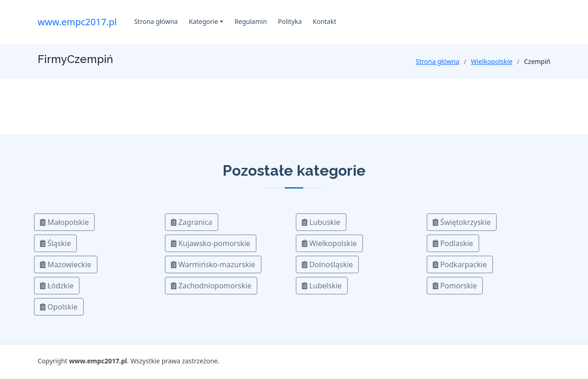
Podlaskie (453, 243)
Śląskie (55, 243)
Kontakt (325, 21)
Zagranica (192, 222)
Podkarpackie (460, 264)
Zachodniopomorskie (211, 286)
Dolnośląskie (327, 264)
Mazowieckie (66, 264)
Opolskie (59, 307)
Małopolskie (64, 222)
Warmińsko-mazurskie (213, 264)
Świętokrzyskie (462, 222)
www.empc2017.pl (77, 22)
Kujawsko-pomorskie (211, 243)
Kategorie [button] (204, 21)
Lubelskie (322, 286)
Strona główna (156, 21)
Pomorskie (455, 286)
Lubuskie (321, 222)
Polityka (290, 21)
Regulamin (251, 21)
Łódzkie (57, 286)
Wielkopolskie (492, 61)
